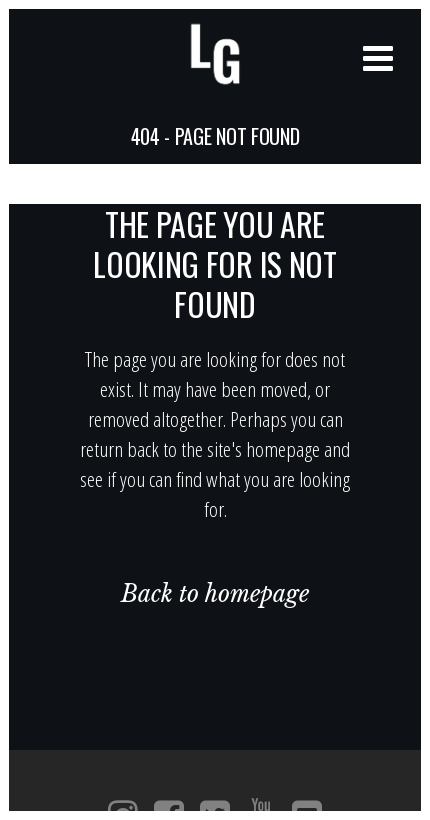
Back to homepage (215, 594)
